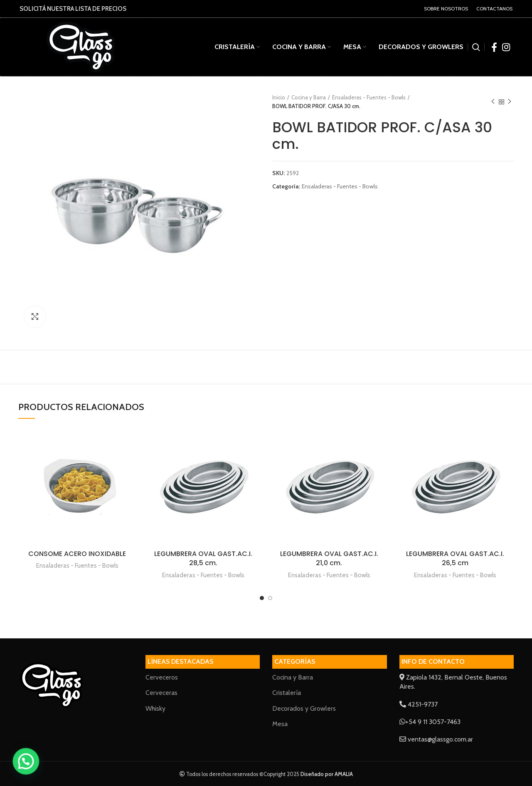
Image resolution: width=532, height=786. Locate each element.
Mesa (280, 724)
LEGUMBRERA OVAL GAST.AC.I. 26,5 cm (455, 558)
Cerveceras (161, 693)
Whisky (155, 708)
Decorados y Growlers (304, 708)
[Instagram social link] (506, 47)
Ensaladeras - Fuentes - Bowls (369, 97)
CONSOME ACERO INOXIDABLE (77, 554)
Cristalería (287, 693)
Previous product (493, 102)
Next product (510, 102)
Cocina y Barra (309, 97)
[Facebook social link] (494, 47)
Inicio (279, 97)
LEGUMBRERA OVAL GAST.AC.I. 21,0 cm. (329, 558)
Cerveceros (162, 677)
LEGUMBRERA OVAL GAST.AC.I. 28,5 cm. (203, 558)
